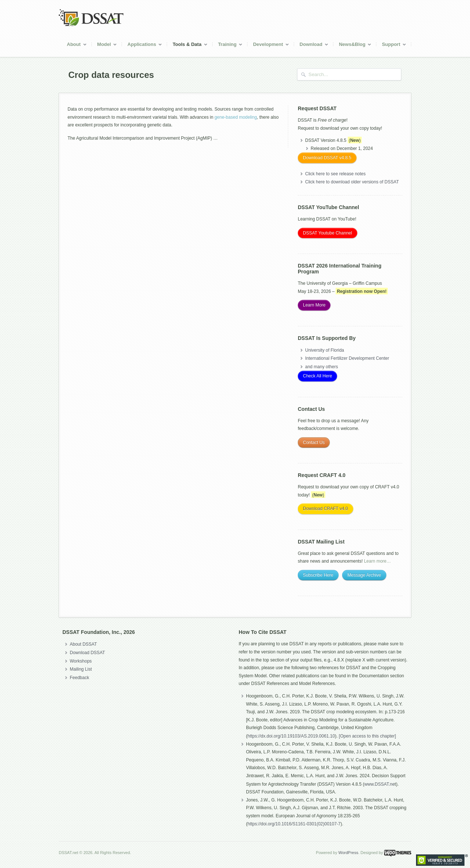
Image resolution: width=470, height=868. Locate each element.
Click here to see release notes (335, 174)
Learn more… (377, 561)
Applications (142, 45)
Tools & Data (187, 45)
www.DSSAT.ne (379, 784)
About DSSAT (83, 644)
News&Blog (352, 45)
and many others (321, 367)
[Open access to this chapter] (367, 736)
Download (311, 45)
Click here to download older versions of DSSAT (352, 182)
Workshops (81, 661)
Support (391, 45)
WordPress (348, 853)
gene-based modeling (236, 117)
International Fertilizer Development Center (347, 358)
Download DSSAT (87, 653)
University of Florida (325, 350)
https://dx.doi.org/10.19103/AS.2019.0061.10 (291, 736)
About (74, 45)
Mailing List (81, 669)
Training (228, 45)
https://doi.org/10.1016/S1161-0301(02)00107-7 (294, 824)
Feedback (79, 678)
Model (105, 45)
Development (268, 45)
